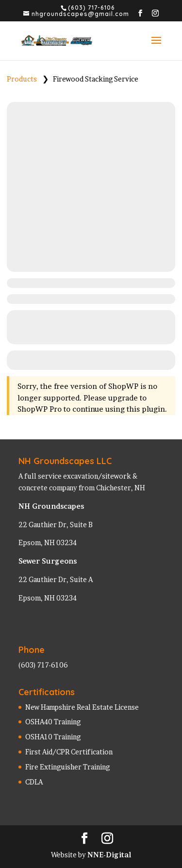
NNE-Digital (109, 855)
